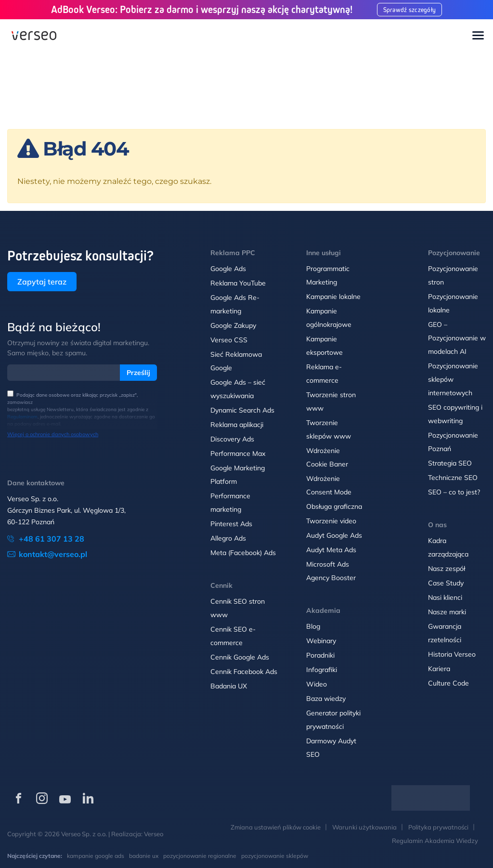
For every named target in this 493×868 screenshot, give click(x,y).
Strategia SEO (450, 463)
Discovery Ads (232, 439)
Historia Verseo (452, 654)
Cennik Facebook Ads (244, 672)
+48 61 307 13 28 (52, 539)
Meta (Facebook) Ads (243, 553)
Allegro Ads (228, 538)
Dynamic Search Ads (242, 410)
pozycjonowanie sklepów (275, 856)
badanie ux (144, 856)
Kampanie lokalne (333, 297)
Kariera (439, 669)
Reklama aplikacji (237, 425)
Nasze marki (447, 612)
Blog (313, 626)
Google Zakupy (233, 325)
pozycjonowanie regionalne (200, 856)
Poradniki (320, 655)
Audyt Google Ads (334, 535)
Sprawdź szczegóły (410, 10)
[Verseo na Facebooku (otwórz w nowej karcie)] (19, 798)
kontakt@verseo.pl (53, 554)
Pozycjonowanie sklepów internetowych (453, 379)
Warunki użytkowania (364, 827)
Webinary (321, 641)
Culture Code (448, 683)
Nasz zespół (447, 569)
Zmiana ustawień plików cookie (276, 827)
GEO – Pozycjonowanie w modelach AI (457, 338)
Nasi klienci (445, 597)
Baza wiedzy (326, 699)
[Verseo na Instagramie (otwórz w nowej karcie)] (42, 798)
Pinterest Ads (231, 524)
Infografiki (322, 670)
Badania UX (229, 686)
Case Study (446, 583)
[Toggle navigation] (478, 36)
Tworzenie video (331, 521)
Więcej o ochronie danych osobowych (53, 434)
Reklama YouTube (238, 283)
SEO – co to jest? (454, 492)
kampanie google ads (96, 856)
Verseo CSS (229, 340)
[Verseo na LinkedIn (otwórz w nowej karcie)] (88, 798)
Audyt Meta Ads (332, 550)
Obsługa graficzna (334, 506)
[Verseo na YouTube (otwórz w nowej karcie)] (65, 798)
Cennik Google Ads (240, 657)
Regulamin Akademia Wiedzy (435, 841)
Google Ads (228, 269)
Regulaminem (22, 417)
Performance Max (238, 453)
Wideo (317, 684)
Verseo (154, 834)
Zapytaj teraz (42, 282)
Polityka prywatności (438, 827)
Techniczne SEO (453, 478)
